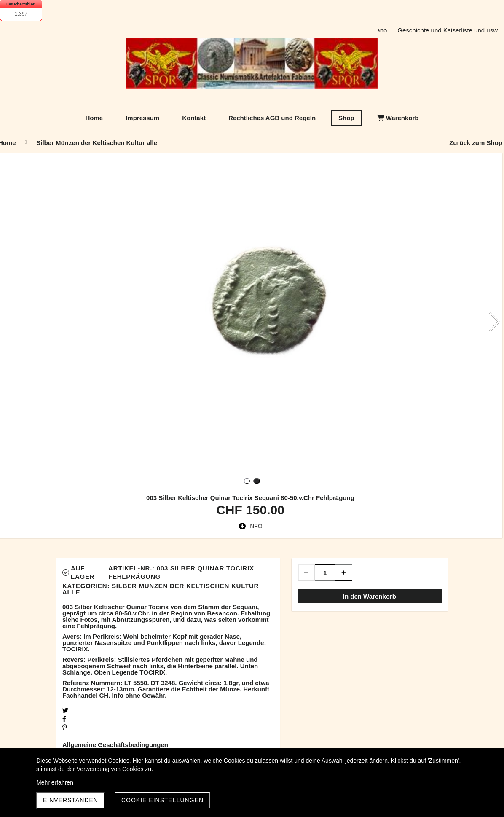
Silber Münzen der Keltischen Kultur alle (161, 589)
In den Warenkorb (370, 596)
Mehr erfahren (55, 782)
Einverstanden (71, 800)
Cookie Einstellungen (162, 800)
